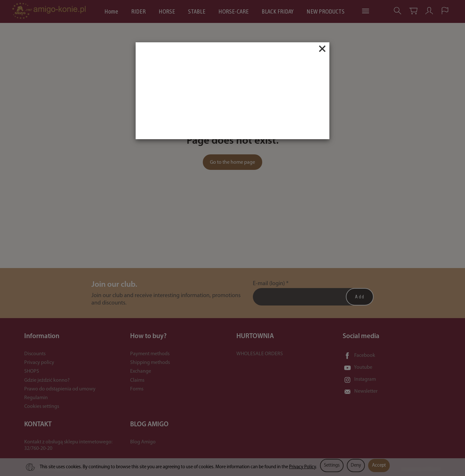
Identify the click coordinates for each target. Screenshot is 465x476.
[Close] (322, 49)
